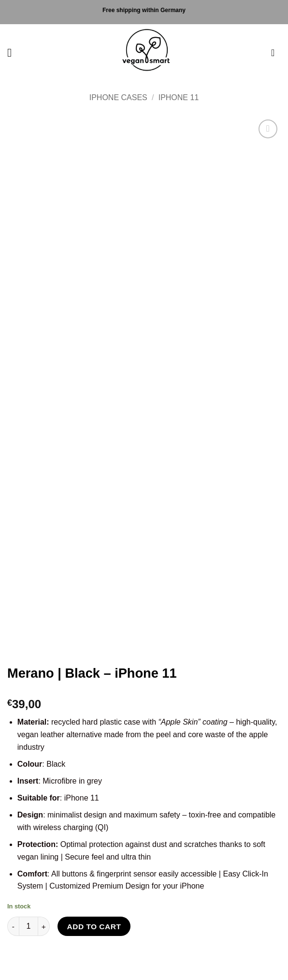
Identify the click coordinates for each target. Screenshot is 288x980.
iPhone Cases (118, 97)
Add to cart (94, 927)
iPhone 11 (179, 97)
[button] (13, 52)
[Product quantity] (29, 926)
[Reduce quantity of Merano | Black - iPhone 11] (13, 926)
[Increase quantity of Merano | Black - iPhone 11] (44, 926)
